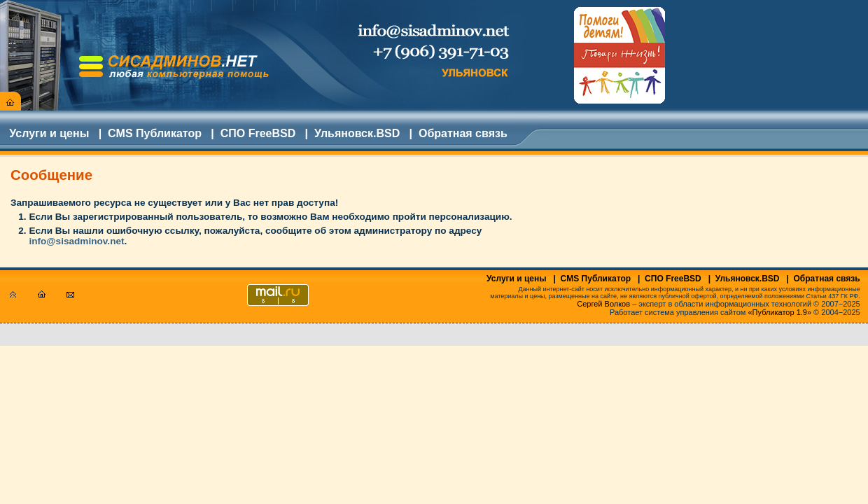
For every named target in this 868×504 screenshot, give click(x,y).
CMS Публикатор (155, 133)
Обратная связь (463, 133)
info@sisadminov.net (76, 241)
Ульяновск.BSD (357, 133)
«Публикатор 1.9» (780, 312)
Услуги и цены (49, 133)
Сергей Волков (603, 304)
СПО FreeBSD (258, 133)
